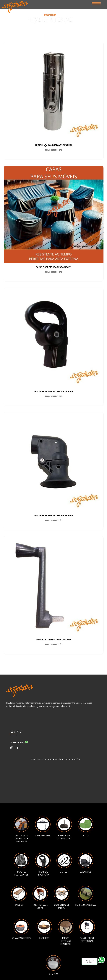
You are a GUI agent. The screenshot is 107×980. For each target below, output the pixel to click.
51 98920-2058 (19, 743)
